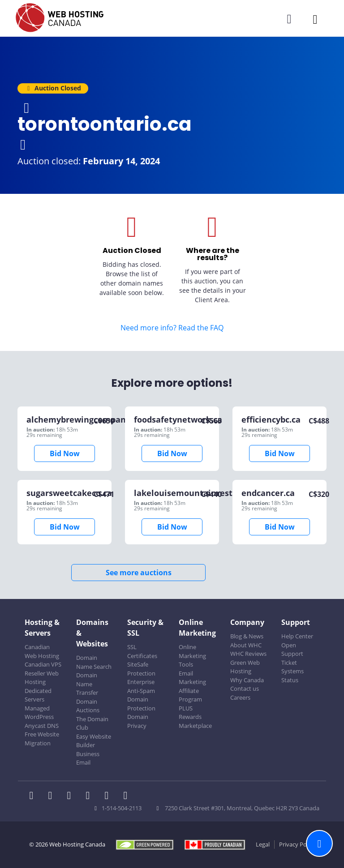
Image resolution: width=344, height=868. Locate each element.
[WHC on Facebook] (34, 796)
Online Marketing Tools (192, 656)
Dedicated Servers (38, 695)
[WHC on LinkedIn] (72, 796)
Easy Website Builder (94, 741)
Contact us (245, 688)
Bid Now (65, 453)
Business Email (88, 758)
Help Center (297, 636)
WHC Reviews (248, 654)
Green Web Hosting (245, 667)
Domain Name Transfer (87, 684)
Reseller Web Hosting (42, 678)
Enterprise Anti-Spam (141, 686)
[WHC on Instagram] (90, 796)
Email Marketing (192, 678)
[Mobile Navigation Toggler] (315, 19)
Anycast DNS (42, 726)
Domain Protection (141, 704)
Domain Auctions (88, 706)
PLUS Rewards (190, 713)
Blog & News (247, 636)
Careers (240, 697)
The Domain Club (92, 723)
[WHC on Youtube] (109, 796)
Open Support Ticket (292, 654)
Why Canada (247, 680)
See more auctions (139, 573)
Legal (263, 844)
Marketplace (195, 726)
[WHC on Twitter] (53, 796)
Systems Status (292, 676)
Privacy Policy (297, 844)
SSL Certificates (142, 651)
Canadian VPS (43, 664)
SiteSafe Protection (141, 669)
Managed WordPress (39, 713)
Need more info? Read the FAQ (172, 328)
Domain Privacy (138, 721)
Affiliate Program (190, 695)
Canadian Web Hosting (42, 651)
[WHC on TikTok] (127, 796)
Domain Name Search (94, 662)
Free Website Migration (42, 739)
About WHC (246, 645)
